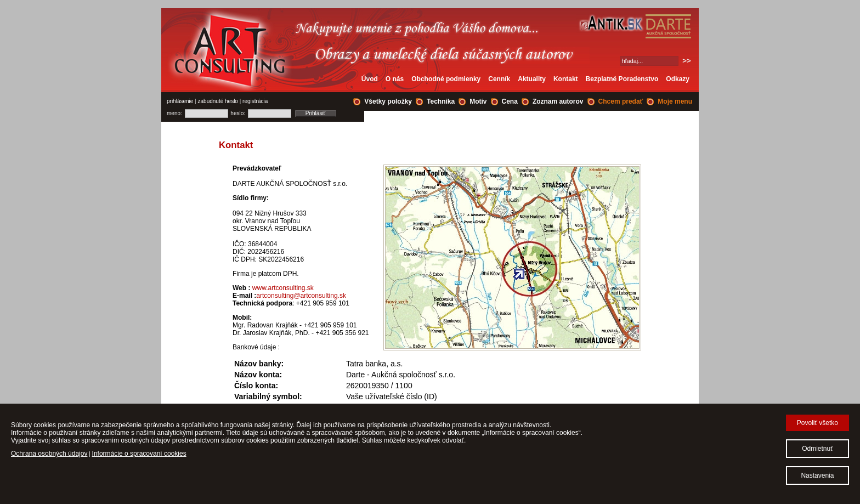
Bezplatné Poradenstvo (622, 79)
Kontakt (566, 79)
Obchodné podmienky (446, 79)
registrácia (255, 101)
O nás (395, 79)
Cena (510, 101)
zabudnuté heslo (218, 101)
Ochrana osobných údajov (49, 454)
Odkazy (678, 79)
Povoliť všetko (817, 423)
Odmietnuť (817, 449)
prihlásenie (180, 101)
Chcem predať (621, 101)
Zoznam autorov (558, 101)
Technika (441, 101)
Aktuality (532, 79)
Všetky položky (388, 101)
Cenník (499, 79)
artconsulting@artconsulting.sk (301, 296)
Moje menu (675, 101)
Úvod (370, 79)
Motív (478, 101)
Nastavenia (817, 475)
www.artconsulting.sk (283, 288)
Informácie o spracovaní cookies (139, 454)
